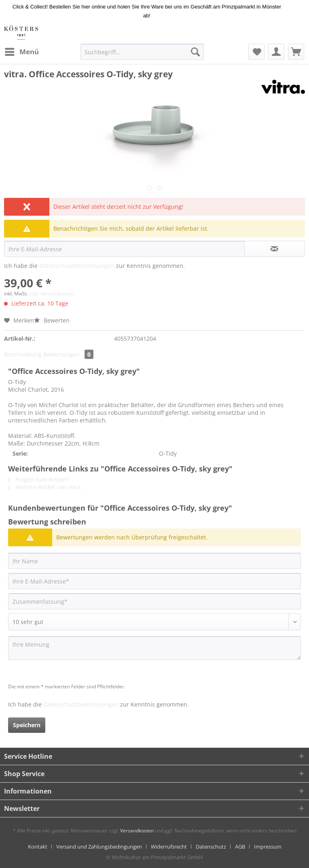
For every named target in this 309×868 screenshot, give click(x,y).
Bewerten (52, 320)
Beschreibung (23, 354)
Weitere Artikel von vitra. (45, 487)
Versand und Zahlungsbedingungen (99, 847)
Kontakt (38, 847)
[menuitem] (21, 52)
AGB (240, 847)
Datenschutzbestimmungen (77, 266)
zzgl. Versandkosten (52, 294)
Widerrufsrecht (169, 847)
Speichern (27, 725)
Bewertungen (68, 354)
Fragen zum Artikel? (38, 479)
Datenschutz (211, 847)
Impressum (268, 847)
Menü (22, 51)
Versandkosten (137, 831)
